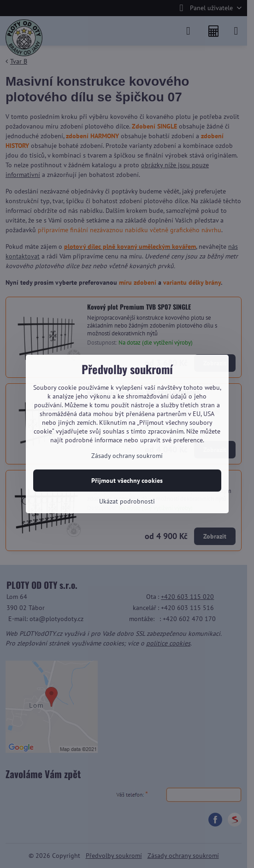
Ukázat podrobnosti (127, 501)
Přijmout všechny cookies (127, 481)
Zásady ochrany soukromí (127, 456)
